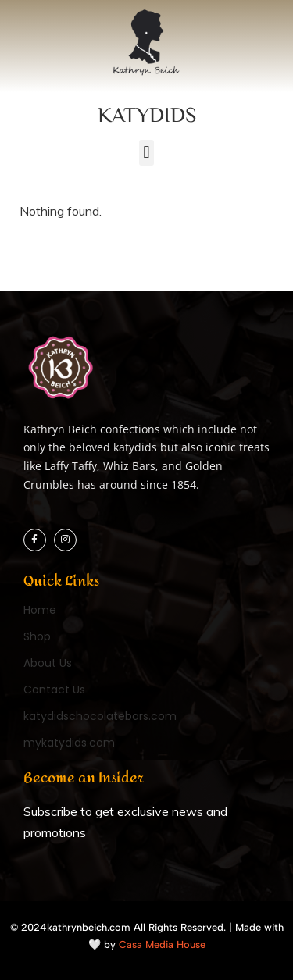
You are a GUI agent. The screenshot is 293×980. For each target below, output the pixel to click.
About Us (48, 663)
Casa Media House (162, 944)
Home (40, 610)
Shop (37, 636)
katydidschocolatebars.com (100, 716)
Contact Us (54, 690)
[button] (146, 153)
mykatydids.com (69, 743)
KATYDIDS (147, 114)
